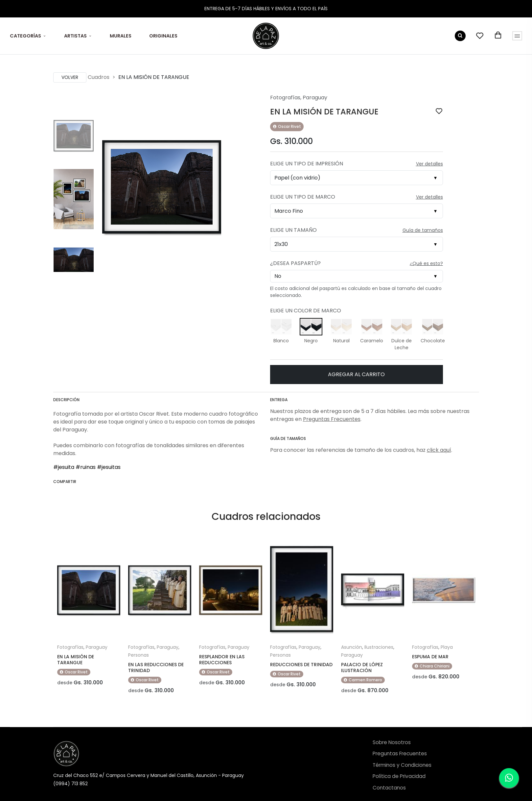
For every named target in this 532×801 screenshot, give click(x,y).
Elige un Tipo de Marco (303, 197)
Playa (447, 647)
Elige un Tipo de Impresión (307, 164)
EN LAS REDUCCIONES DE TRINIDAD (156, 667)
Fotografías (285, 97)
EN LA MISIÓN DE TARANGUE (76, 660)
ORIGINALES (163, 36)
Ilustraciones (379, 647)
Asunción (352, 647)
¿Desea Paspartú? (295, 263)
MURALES (121, 36)
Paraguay (315, 97)
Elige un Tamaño (293, 230)
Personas (139, 655)
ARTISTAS (75, 36)
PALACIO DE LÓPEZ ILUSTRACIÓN (362, 667)
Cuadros (99, 77)
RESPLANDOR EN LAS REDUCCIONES (222, 660)
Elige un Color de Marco (306, 311)
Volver (70, 77)
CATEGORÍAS (25, 36)
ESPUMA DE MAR (430, 657)
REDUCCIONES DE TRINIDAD (301, 665)
